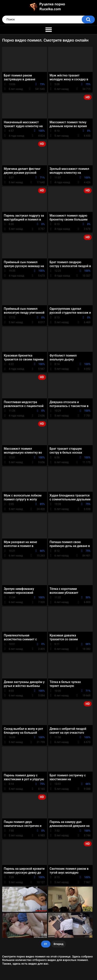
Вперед (59, 944)
